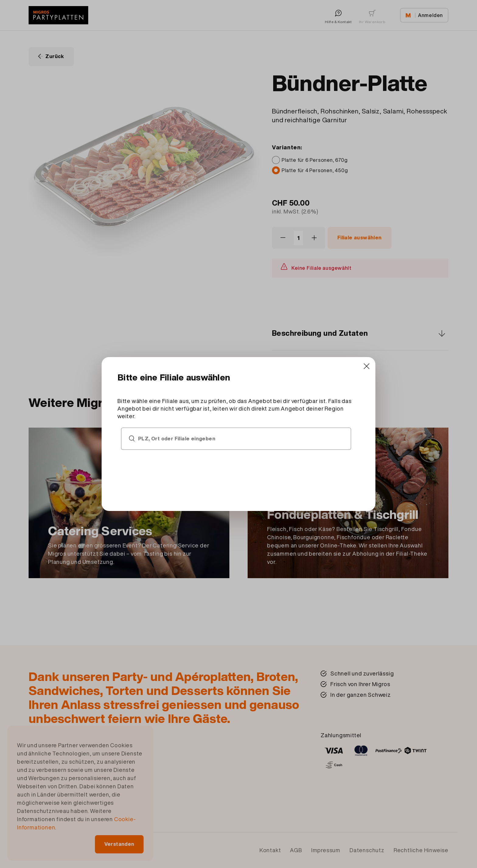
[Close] (361, 369)
